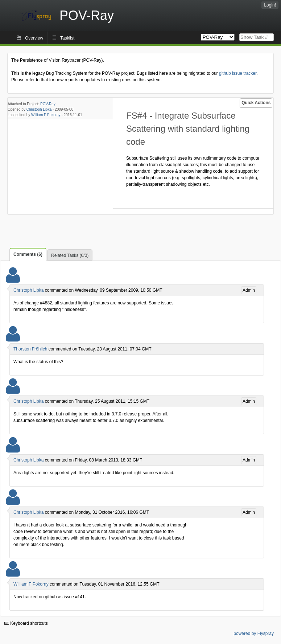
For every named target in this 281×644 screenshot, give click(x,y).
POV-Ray (48, 104)
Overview (34, 38)
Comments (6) (28, 254)
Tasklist (67, 38)
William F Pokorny (46, 115)
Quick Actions (256, 103)
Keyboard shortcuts (26, 623)
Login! (270, 5)
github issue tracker (238, 73)
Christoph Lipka (39, 109)
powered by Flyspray (254, 633)
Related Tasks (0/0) (70, 255)
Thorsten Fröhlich (30, 349)
